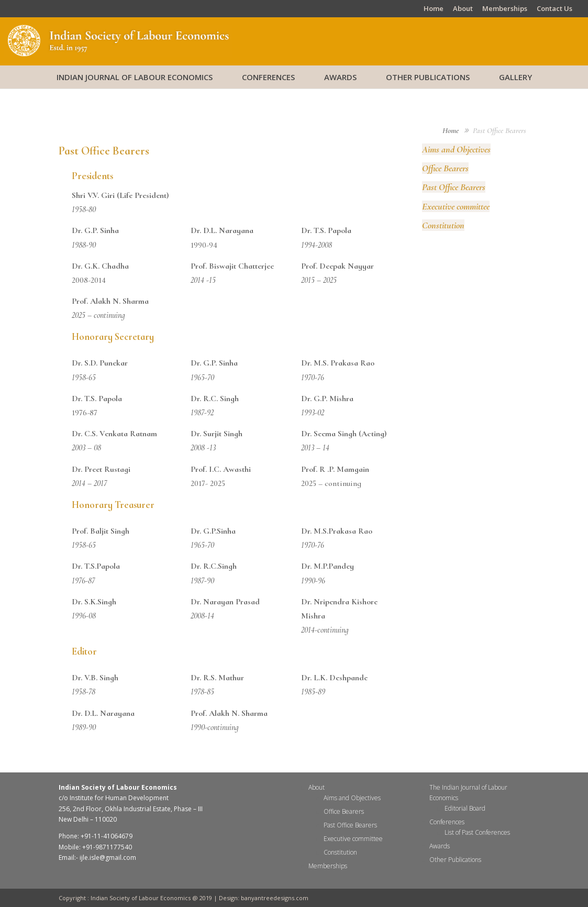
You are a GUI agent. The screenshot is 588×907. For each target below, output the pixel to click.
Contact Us (554, 9)
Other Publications (428, 77)
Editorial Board (465, 808)
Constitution (443, 225)
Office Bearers (445, 168)
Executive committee (456, 206)
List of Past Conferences (477, 832)
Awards (340, 77)
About (463, 9)
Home (434, 9)
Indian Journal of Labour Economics (135, 77)
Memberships (505, 9)
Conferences (268, 77)
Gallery (515, 77)
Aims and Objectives (456, 149)
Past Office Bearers (454, 187)
